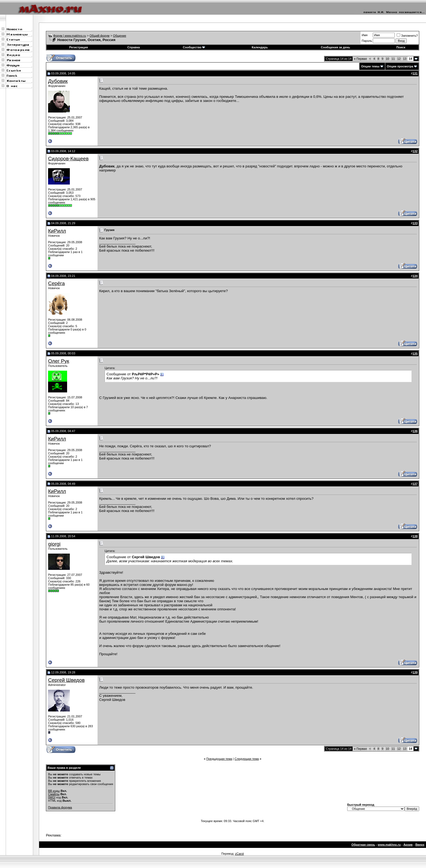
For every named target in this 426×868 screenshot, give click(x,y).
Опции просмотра (400, 66)
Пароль (367, 41)
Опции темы (370, 66)
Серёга (56, 283)
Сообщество (194, 47)
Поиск (401, 47)
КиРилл (57, 231)
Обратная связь (363, 845)
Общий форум (100, 36)
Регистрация (79, 47)
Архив (408, 845)
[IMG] (52, 797)
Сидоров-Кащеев (68, 159)
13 (405, 59)
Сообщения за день (335, 47)
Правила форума (60, 807)
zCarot (239, 854)
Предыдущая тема (219, 759)
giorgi (54, 544)
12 (399, 59)
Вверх (420, 845)
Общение (120, 36)
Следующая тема (247, 759)
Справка (134, 47)
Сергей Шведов (66, 680)
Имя (364, 35)
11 (393, 59)
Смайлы (54, 794)
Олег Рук (59, 361)
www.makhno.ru (389, 845)
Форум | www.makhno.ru (70, 36)
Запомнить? (407, 36)
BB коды (54, 791)
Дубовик (58, 81)
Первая (360, 59)
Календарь (260, 47)
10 (387, 59)
